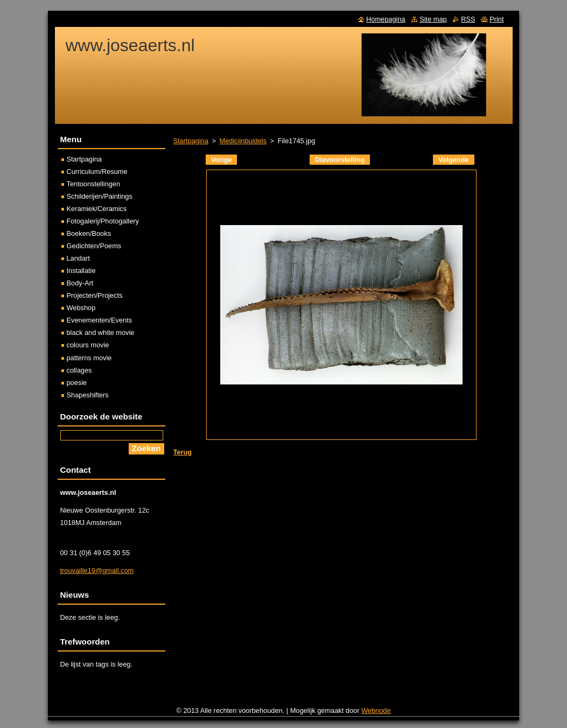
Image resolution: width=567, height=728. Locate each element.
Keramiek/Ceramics (97, 209)
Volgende (454, 160)
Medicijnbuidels (243, 141)
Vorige (222, 160)
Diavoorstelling (340, 160)
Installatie (81, 271)
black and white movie (101, 332)
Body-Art (80, 283)
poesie (77, 383)
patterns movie (89, 358)
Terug (183, 452)
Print (496, 19)
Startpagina (191, 141)
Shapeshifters (88, 395)
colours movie (88, 345)
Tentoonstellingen (94, 184)
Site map (433, 19)
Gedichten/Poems (94, 246)
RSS (468, 19)
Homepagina (386, 19)
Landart (78, 258)
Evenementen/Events (100, 320)
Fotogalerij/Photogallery (103, 221)
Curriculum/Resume (97, 171)
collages (79, 370)
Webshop (81, 308)
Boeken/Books (89, 233)
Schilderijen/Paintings (100, 196)
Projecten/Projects (95, 295)
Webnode (376, 710)
